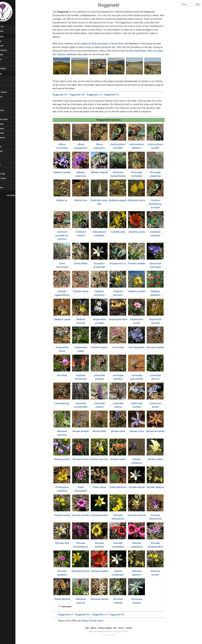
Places (4, 142)
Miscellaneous (7, 128)
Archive (4, 78)
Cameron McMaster (71, 54)
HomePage (6, 41)
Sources (5, 160)
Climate (4, 87)
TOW (3, 169)
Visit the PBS (7, 55)
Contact (4, 64)
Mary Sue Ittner (160, 51)
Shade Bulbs (7, 151)
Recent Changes (110, 628)
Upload (134, 628)
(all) (119, 628)
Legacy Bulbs (7, 124)
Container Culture (9, 92)
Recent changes (8, 68)
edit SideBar (20, 195)
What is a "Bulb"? (8, 178)
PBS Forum (6, 59)
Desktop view (7, 31)
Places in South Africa (97, 621)
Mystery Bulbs (7, 133)
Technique (5, 165)
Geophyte (5, 115)
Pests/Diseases (8, 137)
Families (5, 106)
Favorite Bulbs (7, 110)
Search (126, 628)
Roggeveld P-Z (116, 95)
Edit (92, 628)
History (98, 628)
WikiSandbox (7, 187)
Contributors (6, 97)
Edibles (4, 101)
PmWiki (118, 635)
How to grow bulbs (9, 119)
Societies (5, 156)
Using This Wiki (8, 174)
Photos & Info (7, 46)
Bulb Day (5, 83)
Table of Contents (9, 50)
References (6, 147)
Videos (4, 183)
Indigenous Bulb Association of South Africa (107, 44)
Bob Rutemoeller (143, 51)
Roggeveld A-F (65, 95)
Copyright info (7, 27)
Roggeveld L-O (99, 95)
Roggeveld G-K (82, 95)
